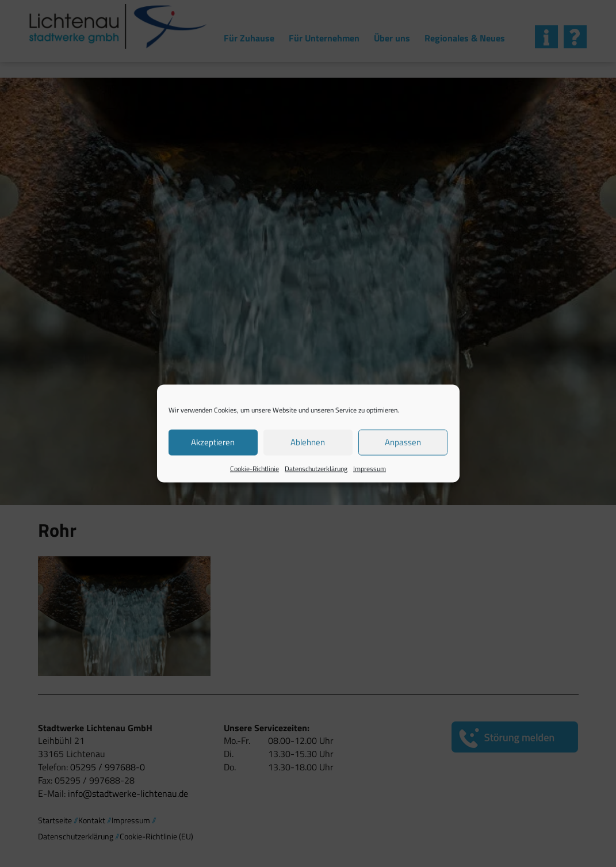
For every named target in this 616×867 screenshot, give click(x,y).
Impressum (370, 468)
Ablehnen (308, 442)
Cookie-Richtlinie (255, 468)
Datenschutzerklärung (316, 468)
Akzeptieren (213, 442)
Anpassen (403, 442)
